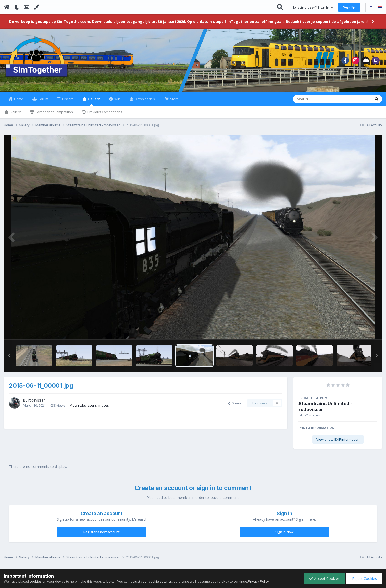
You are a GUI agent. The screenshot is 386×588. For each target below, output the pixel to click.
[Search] (319, 99)
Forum (43, 99)
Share (234, 403)
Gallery (94, 101)
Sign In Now (284, 532)
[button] (9, 356)
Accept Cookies (325, 578)
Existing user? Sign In (313, 7)
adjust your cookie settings (151, 581)
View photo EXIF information (338, 439)
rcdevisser (37, 400)
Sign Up (349, 7)
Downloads (145, 99)
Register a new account (102, 532)
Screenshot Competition (54, 112)
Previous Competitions (104, 112)
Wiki (117, 99)
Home (18, 99)
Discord (67, 99)
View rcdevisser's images (89, 405)
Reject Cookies (364, 578)
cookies (36, 581)
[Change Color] (36, 7)
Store (174, 99)
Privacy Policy (258, 581)
